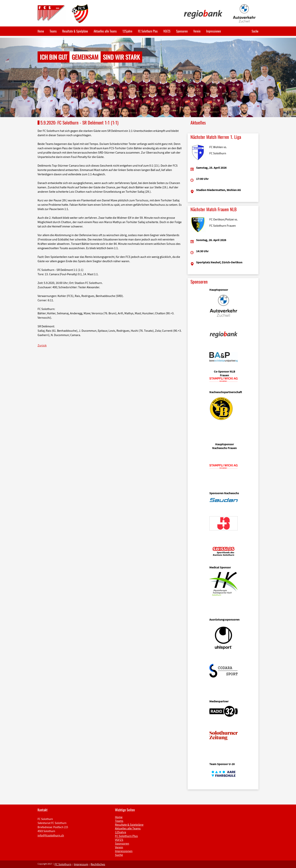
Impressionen (214, 31)
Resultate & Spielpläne (75, 31)
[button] (22, 77)
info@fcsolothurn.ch (51, 835)
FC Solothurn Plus (148, 31)
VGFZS (167, 31)
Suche (255, 31)
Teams (53, 31)
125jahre (127, 31)
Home (41, 31)
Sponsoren (182, 31)
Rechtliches (98, 864)
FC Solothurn (63, 864)
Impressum (81, 864)
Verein (197, 31)
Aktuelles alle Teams (105, 31)
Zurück (42, 345)
